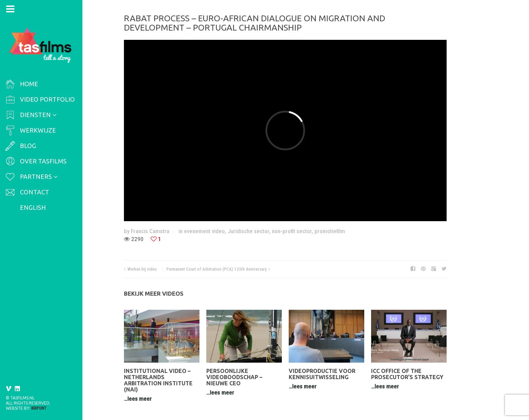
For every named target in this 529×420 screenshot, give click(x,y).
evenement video (204, 231)
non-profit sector (292, 231)
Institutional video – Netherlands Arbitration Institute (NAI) (158, 380)
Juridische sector (248, 231)
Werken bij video (142, 269)
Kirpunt (39, 408)
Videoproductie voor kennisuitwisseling (322, 374)
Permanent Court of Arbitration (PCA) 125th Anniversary (217, 269)
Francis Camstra (150, 231)
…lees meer (138, 399)
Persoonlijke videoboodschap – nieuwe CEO (234, 377)
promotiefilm (330, 231)
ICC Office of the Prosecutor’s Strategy (407, 374)
